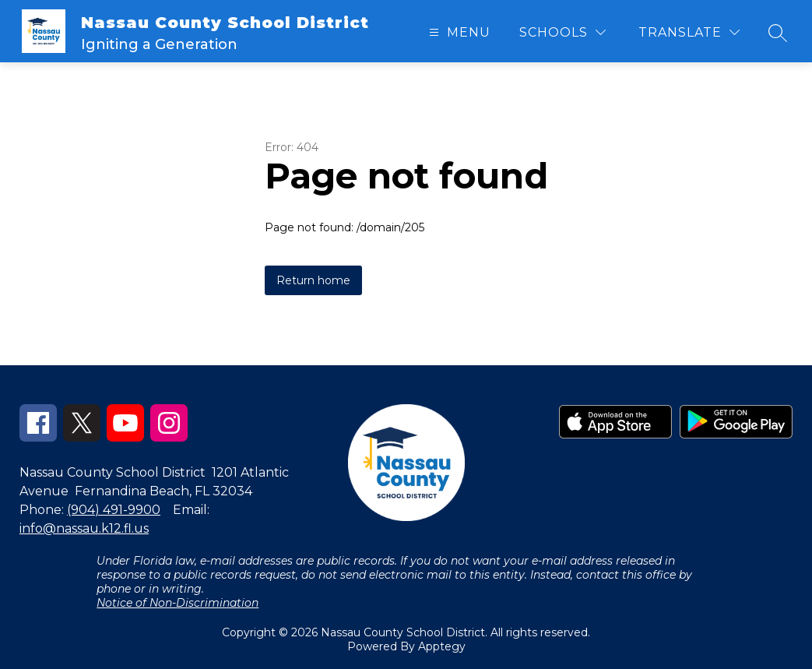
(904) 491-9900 (114, 510)
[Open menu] (458, 32)
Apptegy (442, 646)
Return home (313, 280)
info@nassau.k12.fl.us (84, 528)
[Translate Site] (689, 32)
